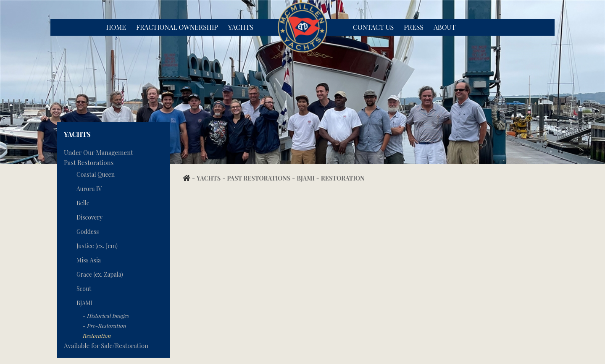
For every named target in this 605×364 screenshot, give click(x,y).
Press (414, 27)
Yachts (241, 27)
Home (116, 27)
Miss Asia (89, 260)
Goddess (88, 232)
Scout (84, 289)
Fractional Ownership (177, 27)
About (445, 27)
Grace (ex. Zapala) (100, 274)
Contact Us (373, 27)
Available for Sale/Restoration (106, 346)
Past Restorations (89, 162)
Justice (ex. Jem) (97, 246)
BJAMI (85, 303)
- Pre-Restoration (105, 325)
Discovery (89, 217)
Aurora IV (89, 189)
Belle (83, 203)
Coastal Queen (96, 174)
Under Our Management (99, 152)
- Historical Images (106, 315)
